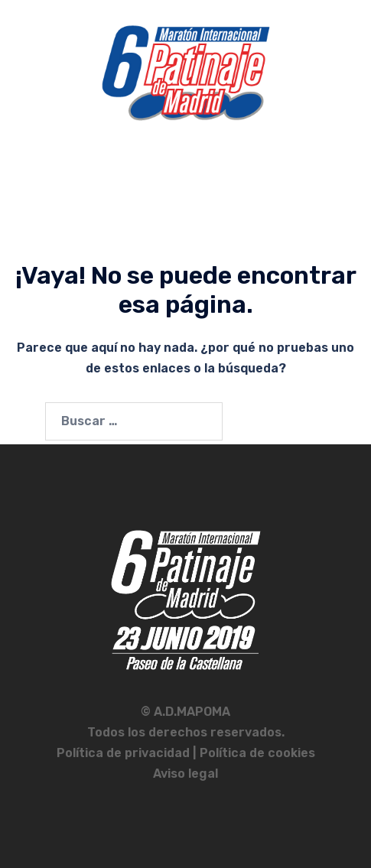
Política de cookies (257, 753)
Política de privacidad (125, 753)
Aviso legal (185, 774)
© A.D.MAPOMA (185, 712)
